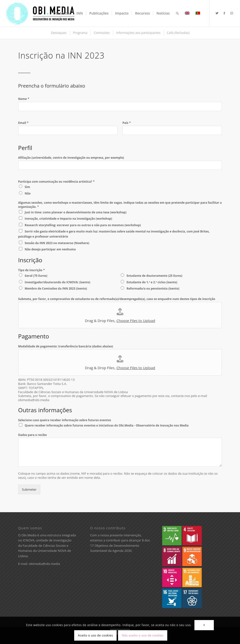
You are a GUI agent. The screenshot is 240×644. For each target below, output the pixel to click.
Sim (27, 187)
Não (28, 193)
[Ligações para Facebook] (224, 13)
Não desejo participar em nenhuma (50, 249)
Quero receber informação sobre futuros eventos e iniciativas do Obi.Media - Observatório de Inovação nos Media (107, 425)
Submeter (29, 489)
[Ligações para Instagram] (232, 13)
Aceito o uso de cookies (96, 635)
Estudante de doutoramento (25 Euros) (154, 276)
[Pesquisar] (177, 13)
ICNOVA (29, 540)
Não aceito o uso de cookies (143, 635)
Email (23, 123)
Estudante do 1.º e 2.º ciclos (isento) (152, 282)
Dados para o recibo (32, 435)
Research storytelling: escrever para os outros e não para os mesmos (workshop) (83, 225)
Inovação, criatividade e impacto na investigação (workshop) (68, 219)
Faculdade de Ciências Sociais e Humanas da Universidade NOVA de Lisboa (45, 551)
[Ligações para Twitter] (217, 13)
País (127, 123)
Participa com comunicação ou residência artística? (56, 182)
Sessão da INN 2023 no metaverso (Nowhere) (57, 243)
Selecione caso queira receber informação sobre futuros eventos (65, 420)
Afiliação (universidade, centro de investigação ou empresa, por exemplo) (71, 158)
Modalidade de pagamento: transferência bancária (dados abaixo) (66, 346)
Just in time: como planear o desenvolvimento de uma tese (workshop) (76, 212)
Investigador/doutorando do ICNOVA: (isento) (57, 282)
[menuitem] (61, 13)
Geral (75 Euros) (36, 276)
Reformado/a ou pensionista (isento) (153, 288)
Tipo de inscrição (32, 270)
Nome (24, 99)
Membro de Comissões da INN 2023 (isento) (56, 288)
